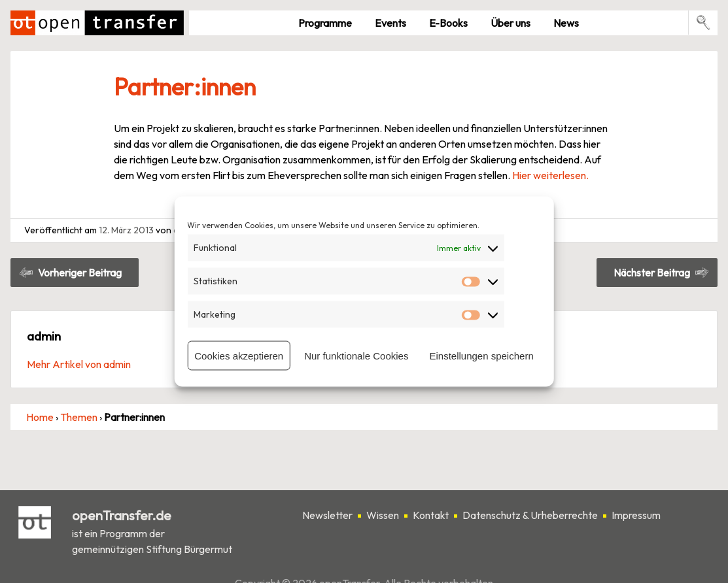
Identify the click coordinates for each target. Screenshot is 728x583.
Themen (79, 417)
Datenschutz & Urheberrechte (530, 515)
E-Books (448, 23)
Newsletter (327, 515)
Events (390, 23)
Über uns (511, 23)
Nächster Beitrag (652, 273)
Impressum (636, 515)
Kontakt (431, 515)
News (566, 23)
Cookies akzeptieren (239, 355)
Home (40, 417)
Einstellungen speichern (481, 355)
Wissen (383, 515)
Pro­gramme (325, 23)
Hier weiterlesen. (550, 175)
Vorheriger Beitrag (80, 273)
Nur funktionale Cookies (356, 355)
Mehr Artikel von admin (79, 364)
